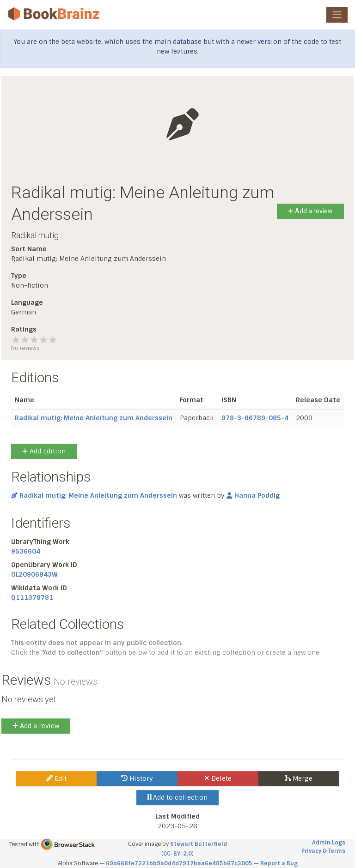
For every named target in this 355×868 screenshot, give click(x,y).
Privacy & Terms (323, 851)
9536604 (26, 551)
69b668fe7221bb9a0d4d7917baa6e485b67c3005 (179, 863)
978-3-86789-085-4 (255, 418)
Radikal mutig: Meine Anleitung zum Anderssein (94, 418)
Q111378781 (32, 597)
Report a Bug (279, 863)
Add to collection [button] (178, 797)
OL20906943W (34, 574)
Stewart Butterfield (199, 844)
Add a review (310, 211)
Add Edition (44, 451)
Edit (56, 778)
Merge (299, 778)
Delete (218, 778)
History (137, 778)
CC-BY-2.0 (177, 854)
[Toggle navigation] (337, 15)
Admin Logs (329, 843)
